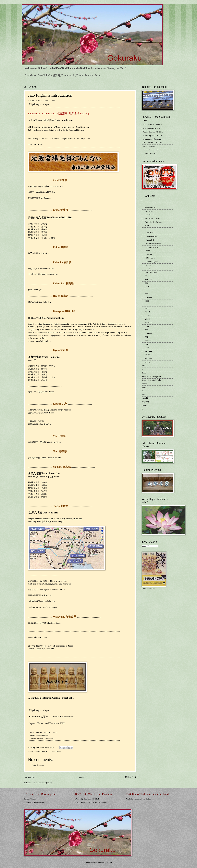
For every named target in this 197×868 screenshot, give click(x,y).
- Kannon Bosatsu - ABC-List (152, 132)
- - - (143, 204)
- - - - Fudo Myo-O (149, 233)
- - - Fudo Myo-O (148, 211)
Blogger (110, 862)
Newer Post (30, 777)
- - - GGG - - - (147, 297)
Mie (143, 395)
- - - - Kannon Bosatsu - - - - (152, 247)
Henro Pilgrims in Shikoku (151, 380)
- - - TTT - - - (146, 344)
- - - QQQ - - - (147, 333)
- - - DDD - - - (147, 287)
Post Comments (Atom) (43, 783)
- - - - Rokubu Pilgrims (150, 262)
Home (81, 777)
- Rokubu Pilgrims (148, 146)
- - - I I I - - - (146, 305)
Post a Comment (38, 765)
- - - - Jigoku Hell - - (149, 240)
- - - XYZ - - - (147, 359)
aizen (144, 366)
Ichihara (145, 384)
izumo (144, 387)
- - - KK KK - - (147, 312)
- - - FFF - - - (146, 294)
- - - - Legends (147, 254)
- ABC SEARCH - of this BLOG (154, 125)
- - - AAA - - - (147, 276)
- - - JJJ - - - (57, 751)
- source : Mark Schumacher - (39, 341)
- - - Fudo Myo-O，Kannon (152, 218)
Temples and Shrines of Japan (35, 802)
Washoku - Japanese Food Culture (139, 799)
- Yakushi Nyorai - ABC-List (152, 136)
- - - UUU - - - (147, 348)
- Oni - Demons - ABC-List (152, 143)
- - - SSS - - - (146, 341)
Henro (144, 373)
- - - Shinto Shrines (149, 154)
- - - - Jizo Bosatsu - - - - (43, 751)
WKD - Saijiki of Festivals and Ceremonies (91, 802)
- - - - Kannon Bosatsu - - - (151, 244)
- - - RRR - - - (147, 337)
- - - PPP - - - (146, 330)
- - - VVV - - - (147, 351)
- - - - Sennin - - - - (148, 265)
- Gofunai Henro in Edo (150, 150)
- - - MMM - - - (147, 319)
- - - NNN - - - (147, 323)
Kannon (145, 391)
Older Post (131, 777)
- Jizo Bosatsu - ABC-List (151, 128)
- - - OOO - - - (147, 326)
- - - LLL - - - (146, 315)
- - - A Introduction (148, 208)
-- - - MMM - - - (148, 362)
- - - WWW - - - (147, 355)
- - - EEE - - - (147, 290)
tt (142, 409)
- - (142, 200)
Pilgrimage (146, 402)
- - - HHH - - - (147, 301)
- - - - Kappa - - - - (148, 251)
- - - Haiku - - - (147, 226)
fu (142, 369)
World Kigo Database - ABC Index (88, 799)
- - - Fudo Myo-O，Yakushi (152, 222)
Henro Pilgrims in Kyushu (151, 377)
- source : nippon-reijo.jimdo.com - (42, 649)
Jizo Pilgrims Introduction (50, 95)
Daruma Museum (30, 799)
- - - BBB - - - (147, 280)
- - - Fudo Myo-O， (149, 215)
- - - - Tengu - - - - (148, 269)
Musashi (145, 398)
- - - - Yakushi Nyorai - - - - (152, 272)
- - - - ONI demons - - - (150, 258)
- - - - (144, 229)
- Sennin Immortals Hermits (152, 139)
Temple (144, 405)
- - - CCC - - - (147, 283)
